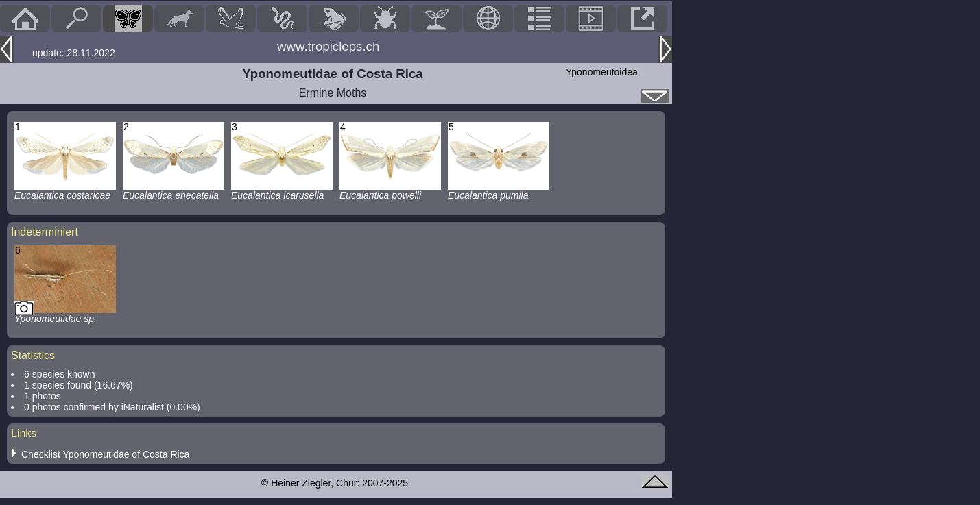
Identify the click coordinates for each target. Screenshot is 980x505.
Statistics (33, 355)
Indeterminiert (45, 232)
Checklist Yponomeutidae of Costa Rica (105, 454)
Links (24, 433)
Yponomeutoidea (602, 72)
